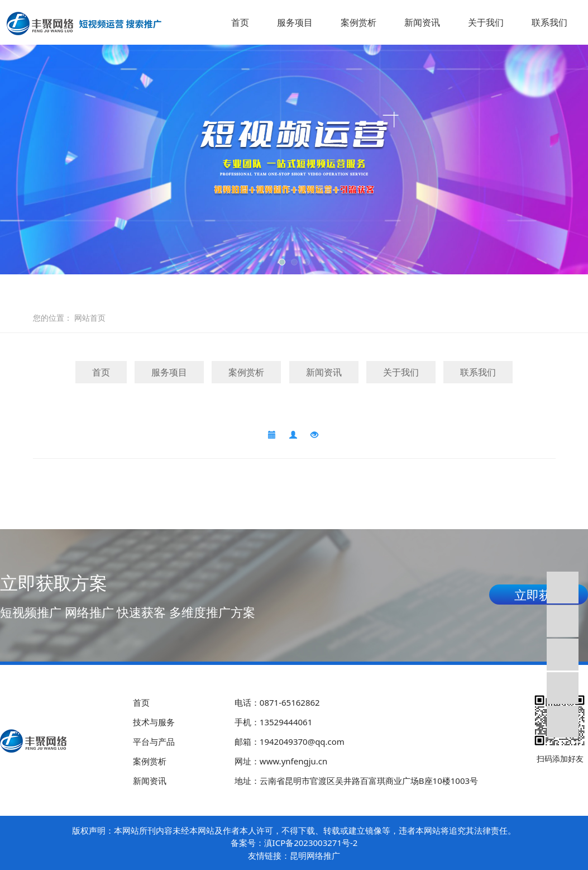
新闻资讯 (422, 22)
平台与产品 (154, 741)
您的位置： (52, 318)
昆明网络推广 (315, 855)
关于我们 (486, 22)
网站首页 (90, 318)
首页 (240, 22)
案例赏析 (358, 22)
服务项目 (295, 22)
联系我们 (549, 22)
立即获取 (539, 595)
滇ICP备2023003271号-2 (311, 843)
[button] (282, 262)
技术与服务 (154, 722)
